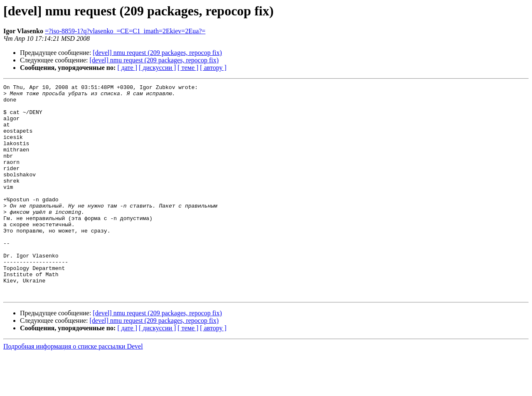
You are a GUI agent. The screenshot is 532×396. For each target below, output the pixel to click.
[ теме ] (188, 68)
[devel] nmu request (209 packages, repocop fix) (157, 53)
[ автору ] (213, 68)
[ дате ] (127, 68)
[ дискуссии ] (157, 68)
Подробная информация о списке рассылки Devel (73, 389)
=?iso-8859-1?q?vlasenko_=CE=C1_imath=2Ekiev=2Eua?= (125, 31)
